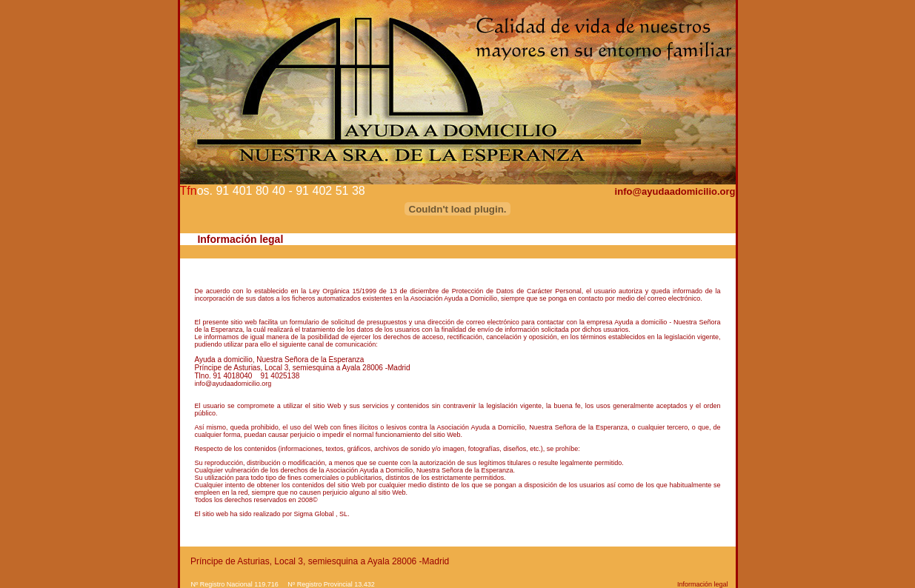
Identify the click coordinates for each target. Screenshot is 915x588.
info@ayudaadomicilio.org (675, 191)
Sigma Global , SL (321, 514)
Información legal (703, 584)
